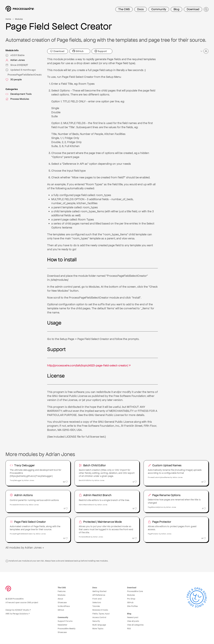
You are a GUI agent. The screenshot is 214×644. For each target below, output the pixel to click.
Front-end (97, 599)
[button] (204, 51)
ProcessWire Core (135, 591)
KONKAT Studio (22, 610)
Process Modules (17, 99)
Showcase (62, 603)
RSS (129, 629)
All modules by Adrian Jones (25, 548)
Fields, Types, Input (101, 614)
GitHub (78, 51)
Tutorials (96, 606)
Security (96, 621)
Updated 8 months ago (21, 70)
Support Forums (65, 621)
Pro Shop (131, 599)
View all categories (135, 625)
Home (8, 19)
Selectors (97, 603)
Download (193, 9)
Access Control (99, 618)
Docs (141, 9)
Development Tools (19, 94)
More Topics (98, 629)
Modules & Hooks (100, 610)
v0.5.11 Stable (15, 55)
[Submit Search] (206, 9)
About (60, 599)
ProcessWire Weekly (67, 629)
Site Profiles (132, 606)
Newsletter (63, 625)
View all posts (133, 621)
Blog (176, 9)
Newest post (133, 618)
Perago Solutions (20, 614)
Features (62, 591)
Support (101, 51)
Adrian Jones (15, 60)
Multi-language (99, 625)
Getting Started (99, 591)
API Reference (99, 595)
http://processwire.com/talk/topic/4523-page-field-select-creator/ (88, 365)
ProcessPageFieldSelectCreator (25, 75)
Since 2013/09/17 (17, 65)
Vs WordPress (64, 606)
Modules (19, 19)
